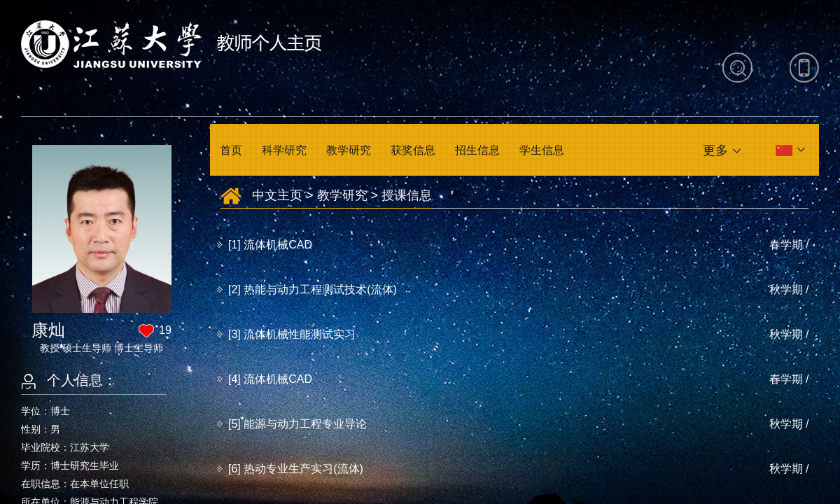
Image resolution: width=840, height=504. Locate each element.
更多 (715, 150)
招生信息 (477, 150)
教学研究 (349, 150)
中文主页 (277, 195)
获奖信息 (413, 150)
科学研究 (284, 150)
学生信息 (542, 150)
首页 (231, 150)
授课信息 (407, 195)
